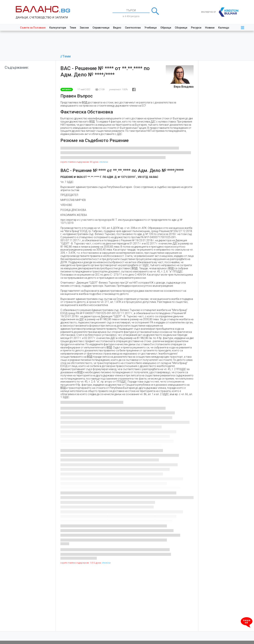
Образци (166, 28)
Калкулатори (58, 28)
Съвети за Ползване (33, 28)
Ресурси (196, 28)
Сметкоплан (133, 28)
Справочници (101, 28)
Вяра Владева (184, 87)
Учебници (151, 28)
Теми (73, 28)
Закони (84, 28)
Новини (210, 28)
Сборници (181, 28)
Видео (117, 28)
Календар (225, 28)
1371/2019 (67, 223)
